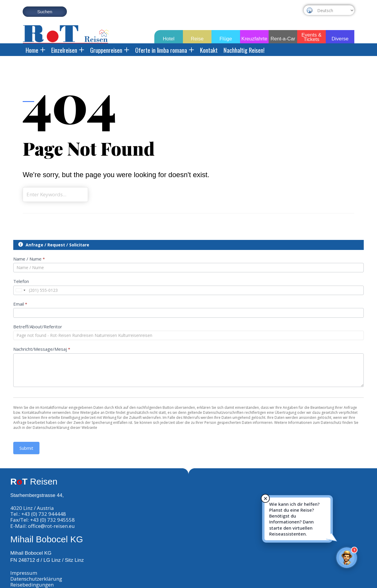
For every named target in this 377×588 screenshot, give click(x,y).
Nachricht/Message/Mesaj (42, 349)
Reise (197, 39)
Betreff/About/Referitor (38, 327)
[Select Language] (334, 10)
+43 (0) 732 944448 (44, 514)
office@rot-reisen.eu (51, 526)
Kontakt (209, 50)
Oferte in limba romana (165, 50)
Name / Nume (29, 259)
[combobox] (20, 290)
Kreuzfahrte (254, 39)
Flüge (226, 39)
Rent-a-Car (283, 39)
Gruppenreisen (110, 50)
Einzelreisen (68, 50)
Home (35, 50)
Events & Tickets (311, 36)
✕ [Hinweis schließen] (266, 498)
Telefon (21, 281)
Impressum (24, 573)
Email (20, 304)
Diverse (340, 39)
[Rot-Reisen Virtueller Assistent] (347, 558)
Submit (26, 448)
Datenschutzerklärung (36, 579)
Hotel (169, 39)
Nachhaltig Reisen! (244, 50)
